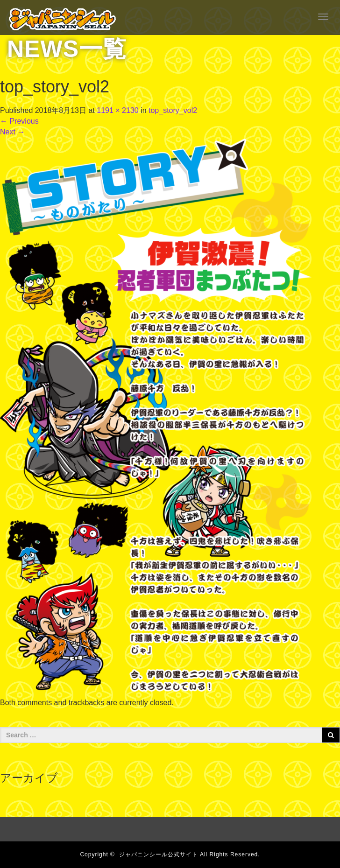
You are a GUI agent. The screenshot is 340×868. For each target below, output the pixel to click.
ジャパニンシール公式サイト (159, 854)
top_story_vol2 (173, 110)
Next (12, 132)
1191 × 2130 (117, 110)
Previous (19, 121)
